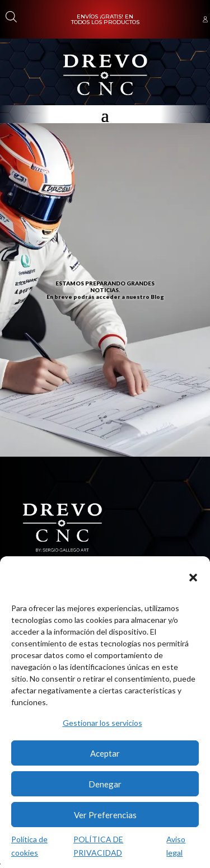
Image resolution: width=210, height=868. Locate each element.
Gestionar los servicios (102, 723)
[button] (193, 578)
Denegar (105, 784)
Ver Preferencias (105, 815)
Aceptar (105, 753)
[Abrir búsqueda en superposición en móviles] (10, 17)
